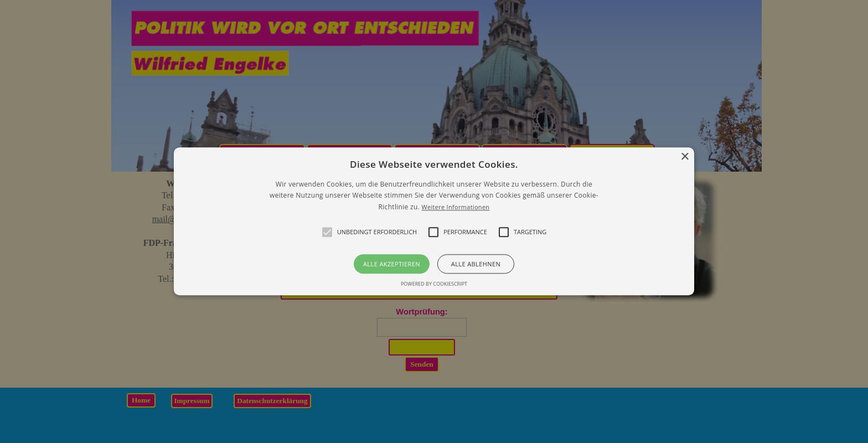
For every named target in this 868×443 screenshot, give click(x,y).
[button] (434, 221)
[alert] (434, 221)
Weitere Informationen (455, 207)
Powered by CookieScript (434, 284)
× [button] (684, 157)
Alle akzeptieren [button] (392, 264)
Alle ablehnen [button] (476, 264)
